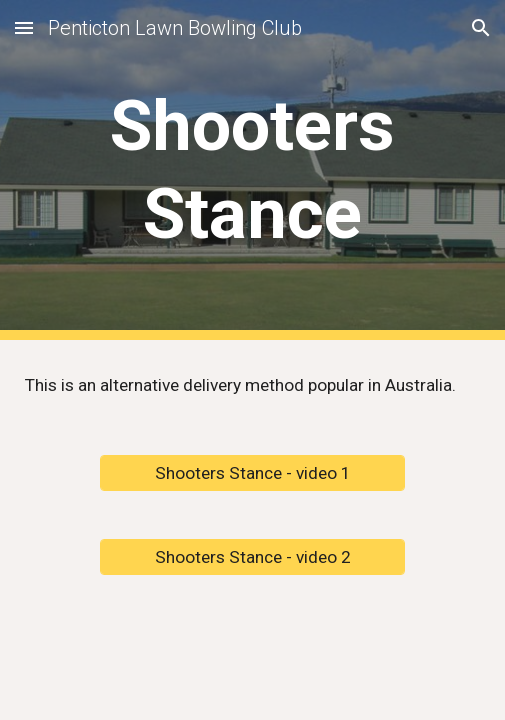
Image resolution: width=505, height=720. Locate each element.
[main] (252, 170)
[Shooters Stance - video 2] (252, 557)
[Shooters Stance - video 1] (252, 473)
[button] (24, 27)
